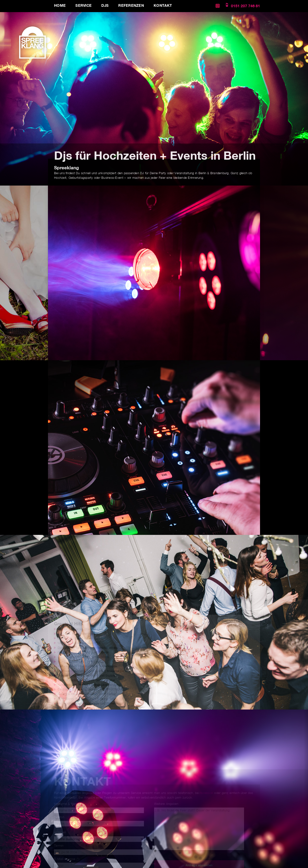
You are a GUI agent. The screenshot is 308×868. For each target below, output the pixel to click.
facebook (207, 793)
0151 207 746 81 (245, 6)
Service (83, 5)
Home (60, 5)
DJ (142, 173)
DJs (105, 5)
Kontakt (163, 5)
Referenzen (131, 5)
